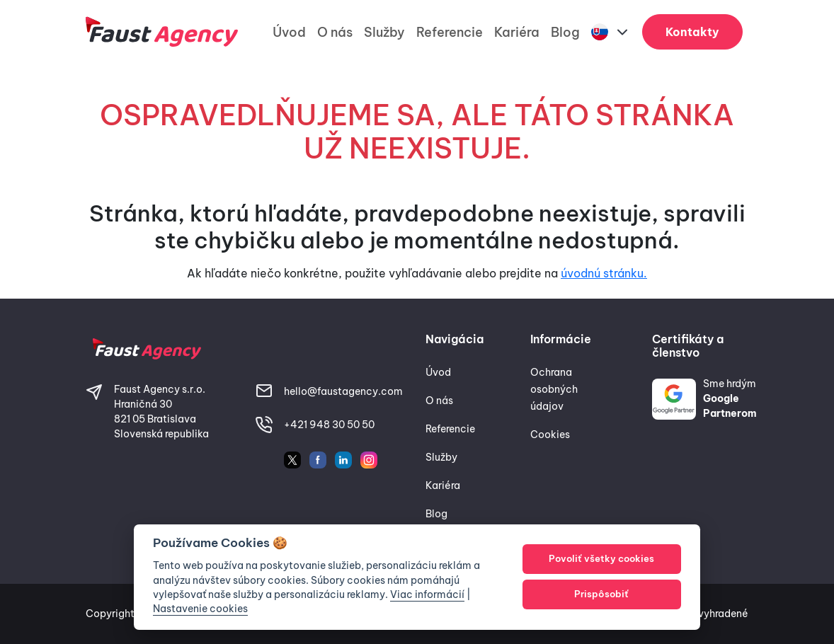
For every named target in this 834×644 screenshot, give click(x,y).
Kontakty (692, 32)
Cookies (550, 435)
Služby (384, 32)
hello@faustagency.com (343, 391)
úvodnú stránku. (604, 273)
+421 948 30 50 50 (329, 425)
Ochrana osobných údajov (554, 389)
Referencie (450, 32)
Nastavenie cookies (200, 609)
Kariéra (517, 32)
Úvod (289, 32)
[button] (611, 32)
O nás (335, 32)
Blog (565, 32)
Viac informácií (427, 594)
